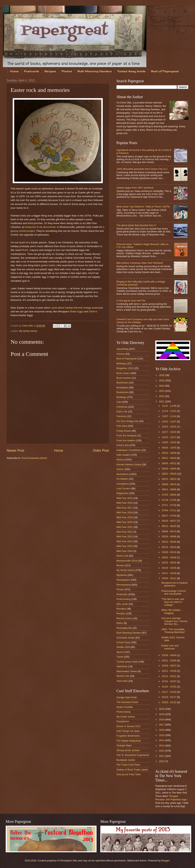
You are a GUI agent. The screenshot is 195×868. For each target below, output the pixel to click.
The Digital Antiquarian (129, 741)
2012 (162, 751)
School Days (123, 642)
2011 (162, 756)
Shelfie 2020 (123, 647)
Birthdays (122, 363)
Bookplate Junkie (126, 760)
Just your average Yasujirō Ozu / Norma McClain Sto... (174, 621)
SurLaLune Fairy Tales (129, 774)
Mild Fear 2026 (125, 551)
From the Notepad (126, 436)
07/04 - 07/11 (169, 510)
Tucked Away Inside (131, 71)
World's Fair (123, 676)
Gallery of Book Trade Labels (132, 770)
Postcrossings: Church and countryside (174, 592)
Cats (119, 402)
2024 (162, 386)
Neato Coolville (125, 707)
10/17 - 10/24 (169, 432)
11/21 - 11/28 (169, 406)
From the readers (126, 440)
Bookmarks (122, 383)
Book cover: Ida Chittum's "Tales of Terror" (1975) (143, 207)
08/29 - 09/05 (169, 469)
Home (14, 71)
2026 (162, 375)
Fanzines (121, 416)
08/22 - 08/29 (169, 474)
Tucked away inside (127, 662)
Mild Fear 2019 (125, 517)
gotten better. (48, 265)
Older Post (101, 451)
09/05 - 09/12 (169, 463)
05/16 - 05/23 (169, 547)
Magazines (122, 493)
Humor (120, 469)
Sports (120, 652)
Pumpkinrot (123, 721)
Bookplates (122, 387)
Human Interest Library (129, 464)
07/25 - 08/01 (169, 495)
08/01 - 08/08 (169, 489)
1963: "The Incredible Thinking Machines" (173, 631)
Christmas (122, 407)
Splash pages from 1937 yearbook (135, 188)
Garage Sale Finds (127, 697)
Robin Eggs (77, 311)
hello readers (123, 455)
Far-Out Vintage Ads (127, 421)
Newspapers (123, 580)
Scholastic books (126, 638)
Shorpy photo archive (128, 750)
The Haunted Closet (127, 702)
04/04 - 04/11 (169, 578)
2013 (162, 746)
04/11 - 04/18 (169, 573)
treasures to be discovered (40, 227)
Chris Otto (28, 326)
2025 (162, 380)
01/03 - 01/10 (169, 702)
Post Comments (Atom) (34, 458)
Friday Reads (124, 431)
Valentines (122, 666)
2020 (162, 709)
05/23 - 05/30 (169, 542)
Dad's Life (122, 412)
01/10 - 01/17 (169, 697)
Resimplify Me (124, 628)
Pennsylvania (124, 585)
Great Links (123, 445)
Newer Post (15, 451)
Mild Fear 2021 (125, 527)
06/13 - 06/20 (169, 526)
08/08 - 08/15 (169, 484)
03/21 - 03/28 (169, 661)
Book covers (123, 373)
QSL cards (122, 604)
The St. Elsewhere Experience (133, 755)
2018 (162, 719)
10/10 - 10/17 (169, 437)
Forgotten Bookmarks (128, 736)
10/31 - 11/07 (169, 422)
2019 (162, 714)
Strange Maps (124, 745)
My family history (28, 331)
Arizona (121, 354)
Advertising (122, 349)
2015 (162, 735)
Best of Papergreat (127, 359)
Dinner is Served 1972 (128, 726)
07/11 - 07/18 (169, 505)
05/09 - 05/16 (169, 552)
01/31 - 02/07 (169, 681)
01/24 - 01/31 (169, 687)
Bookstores (122, 392)
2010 (162, 761)
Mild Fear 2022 (125, 532)
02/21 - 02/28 (169, 671)
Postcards (32, 71)
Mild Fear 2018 (125, 512)
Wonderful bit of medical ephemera (174, 584)
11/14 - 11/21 (169, 411)
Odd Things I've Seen (128, 731)
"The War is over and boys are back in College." (173, 602)
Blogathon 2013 (125, 368)
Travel (120, 657)
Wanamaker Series (127, 671)
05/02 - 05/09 (169, 557)
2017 (162, 725)
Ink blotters (122, 479)
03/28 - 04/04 (169, 655)
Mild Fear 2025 (125, 546)
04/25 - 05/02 (169, 563)
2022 (162, 396)
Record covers (124, 618)
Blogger (165, 861)
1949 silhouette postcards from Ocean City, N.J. (142, 169)
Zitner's (93, 311)
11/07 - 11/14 (169, 416)
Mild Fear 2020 (125, 522)
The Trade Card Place (128, 765)
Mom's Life (122, 556)
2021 (162, 401)
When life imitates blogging (171, 611)
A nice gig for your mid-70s (131, 301)
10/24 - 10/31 (169, 427)
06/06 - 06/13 (169, 531)
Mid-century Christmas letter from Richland (140, 263)
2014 (162, 740)
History (120, 460)
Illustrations (123, 474)
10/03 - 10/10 (169, 442)
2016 (162, 730)
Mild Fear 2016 (125, 503)
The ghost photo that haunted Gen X (136, 225)
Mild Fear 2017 (125, 508)
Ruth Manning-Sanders (95, 71)
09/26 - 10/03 (169, 448)
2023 (162, 391)
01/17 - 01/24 (169, 692)
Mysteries (122, 575)
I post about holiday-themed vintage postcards (77, 308)
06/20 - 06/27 (169, 521)
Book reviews (124, 378)
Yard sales (122, 681)
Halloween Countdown (129, 450)
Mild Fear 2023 (125, 536)
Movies (120, 565)
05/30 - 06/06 (169, 536)
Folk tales (122, 426)
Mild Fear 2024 (125, 541)
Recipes (50, 71)
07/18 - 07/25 (169, 500)
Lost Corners (123, 488)
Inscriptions (123, 484)
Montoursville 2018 (127, 561)
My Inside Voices (126, 717)
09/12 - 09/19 (169, 458)
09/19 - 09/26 (169, 453)
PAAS (25, 250)
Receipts (121, 609)
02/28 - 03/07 (169, 666)
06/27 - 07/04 (169, 516)
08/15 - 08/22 (169, 479)
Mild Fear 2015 (125, 498)
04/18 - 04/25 (169, 568)
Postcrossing (123, 599)
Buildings (121, 397)
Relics (120, 623)
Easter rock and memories (170, 647)
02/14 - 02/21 (169, 676)
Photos (67, 71)
